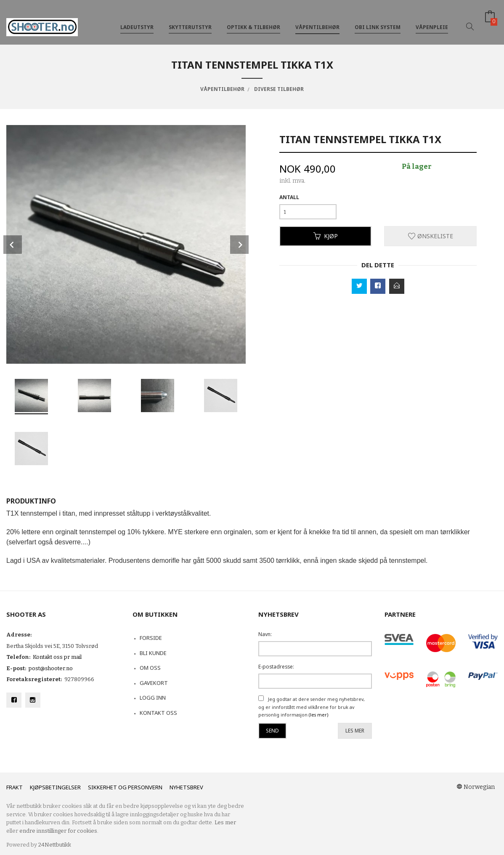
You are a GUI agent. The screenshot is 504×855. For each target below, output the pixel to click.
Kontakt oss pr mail (57, 657)
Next (239, 245)
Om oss (150, 668)
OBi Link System (378, 20)
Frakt (15, 787)
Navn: (265, 634)
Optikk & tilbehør (253, 20)
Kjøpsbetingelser (55, 787)
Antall (289, 197)
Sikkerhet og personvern (125, 787)
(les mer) (318, 715)
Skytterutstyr (190, 20)
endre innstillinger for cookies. (59, 831)
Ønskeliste (431, 236)
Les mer (355, 731)
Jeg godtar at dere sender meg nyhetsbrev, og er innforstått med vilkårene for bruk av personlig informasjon (312, 707)
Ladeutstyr (137, 20)
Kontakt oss (158, 713)
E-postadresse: (276, 667)
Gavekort (154, 683)
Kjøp (326, 236)
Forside (151, 638)
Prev (13, 245)
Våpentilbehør (317, 20)
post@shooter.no (51, 668)
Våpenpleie (432, 20)
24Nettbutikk (55, 845)
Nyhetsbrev (186, 787)
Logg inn (153, 698)
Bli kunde (153, 653)
